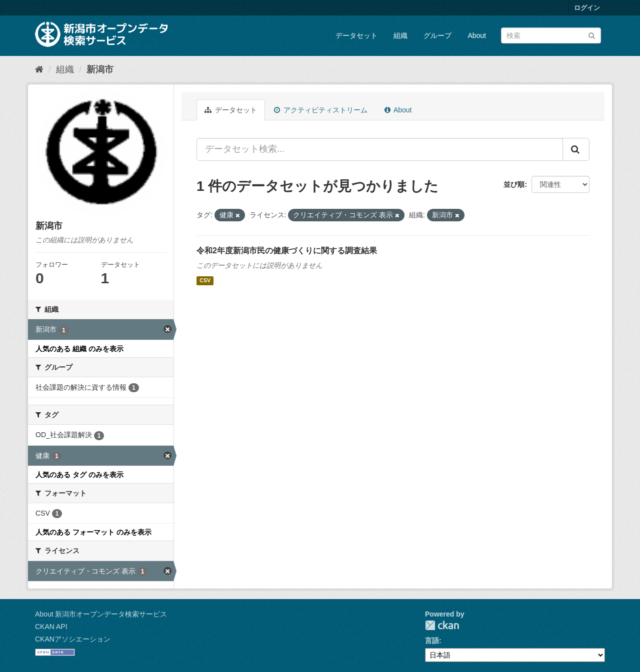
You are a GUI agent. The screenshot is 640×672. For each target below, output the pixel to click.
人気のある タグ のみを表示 (79, 475)
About (477, 35)
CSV (205, 281)
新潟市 (100, 69)
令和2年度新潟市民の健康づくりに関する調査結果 (287, 251)
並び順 (514, 184)
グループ (437, 35)
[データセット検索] (551, 35)
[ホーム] (39, 69)
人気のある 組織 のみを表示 (79, 349)
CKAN (442, 625)
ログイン (587, 8)
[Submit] (592, 35)
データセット (356, 35)
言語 (432, 641)
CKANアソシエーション (73, 639)
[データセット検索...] (380, 149)
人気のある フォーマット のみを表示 (93, 532)
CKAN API (51, 627)
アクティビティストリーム (321, 110)
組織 (400, 35)
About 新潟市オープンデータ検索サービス (101, 614)
